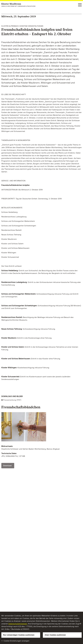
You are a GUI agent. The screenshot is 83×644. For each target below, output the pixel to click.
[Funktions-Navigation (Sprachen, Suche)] (80, 5)
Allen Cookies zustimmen (55, 635)
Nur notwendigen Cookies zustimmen (19, 635)
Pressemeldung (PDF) (12, 400)
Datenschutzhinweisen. (18, 624)
